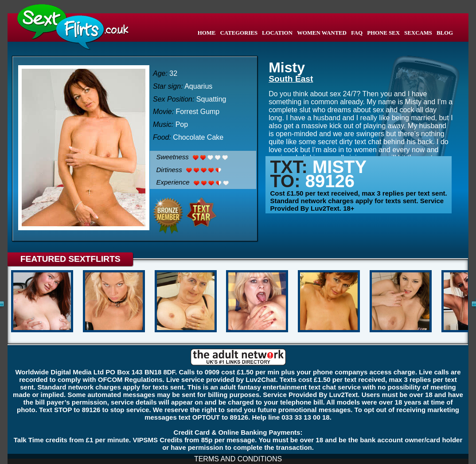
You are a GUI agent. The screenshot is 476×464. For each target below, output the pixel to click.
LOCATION (277, 33)
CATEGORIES (238, 33)
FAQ (357, 33)
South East (291, 79)
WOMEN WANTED (322, 33)
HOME (207, 33)
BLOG (445, 33)
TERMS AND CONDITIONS (238, 459)
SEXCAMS (418, 33)
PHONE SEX (383, 33)
